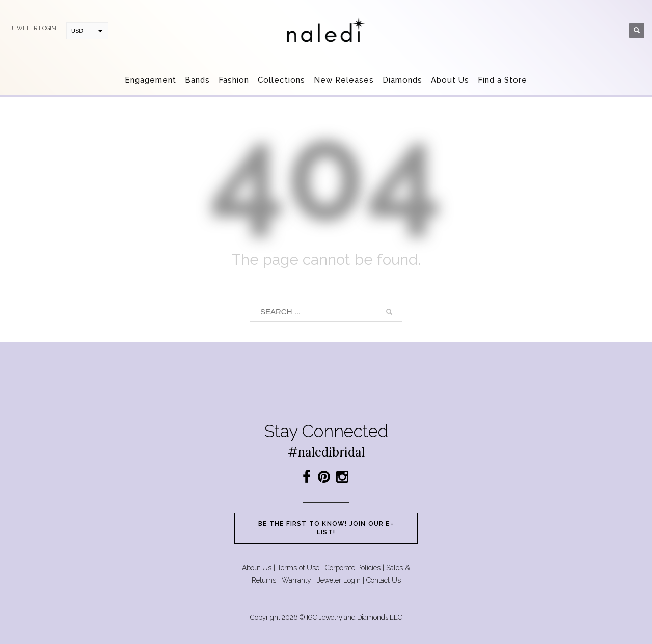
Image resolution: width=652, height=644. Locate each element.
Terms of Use (298, 568)
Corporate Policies (353, 568)
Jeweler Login (339, 580)
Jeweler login (33, 28)
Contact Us (384, 580)
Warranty (296, 580)
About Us (257, 568)
